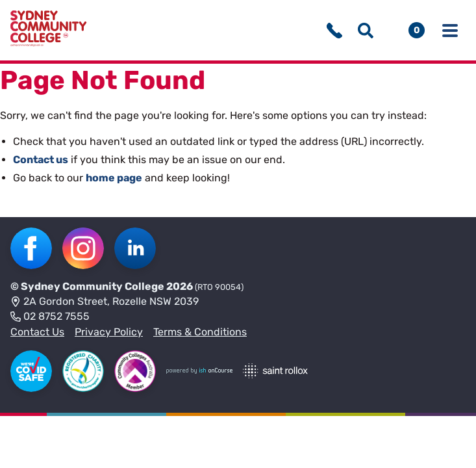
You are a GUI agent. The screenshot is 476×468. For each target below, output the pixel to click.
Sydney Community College (93, 286)
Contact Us (37, 332)
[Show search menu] (366, 31)
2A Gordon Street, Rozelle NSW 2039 (105, 302)
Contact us (41, 160)
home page (114, 178)
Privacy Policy (109, 332)
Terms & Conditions (200, 332)
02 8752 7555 (50, 317)
